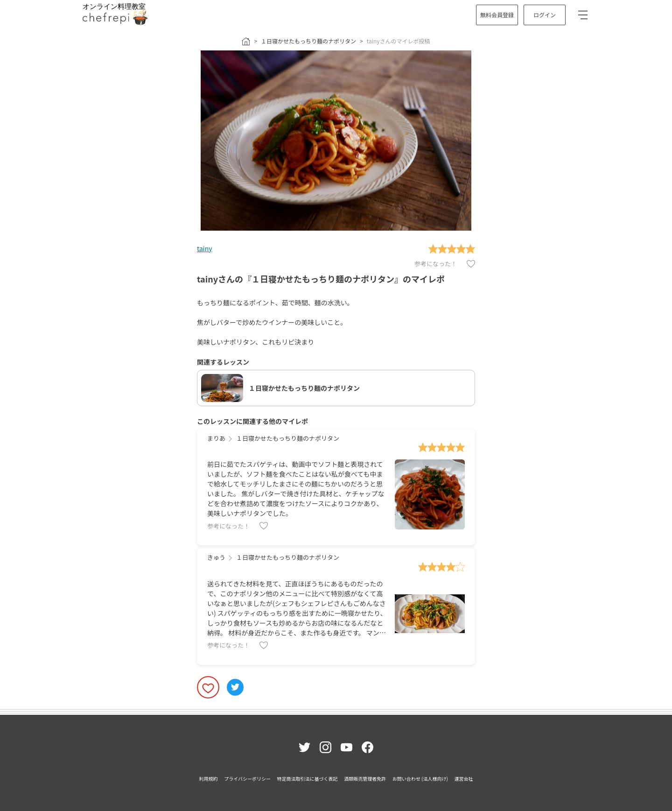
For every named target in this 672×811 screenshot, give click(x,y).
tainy (204, 248)
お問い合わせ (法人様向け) (420, 779)
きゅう (216, 557)
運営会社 (463, 779)
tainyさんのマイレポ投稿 (399, 41)
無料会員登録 (497, 15)
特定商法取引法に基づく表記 (308, 779)
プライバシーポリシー (247, 779)
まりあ (216, 438)
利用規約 (209, 779)
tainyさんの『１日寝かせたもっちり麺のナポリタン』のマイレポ (321, 279)
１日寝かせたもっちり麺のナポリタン (308, 41)
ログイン (545, 15)
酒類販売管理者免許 (365, 779)
